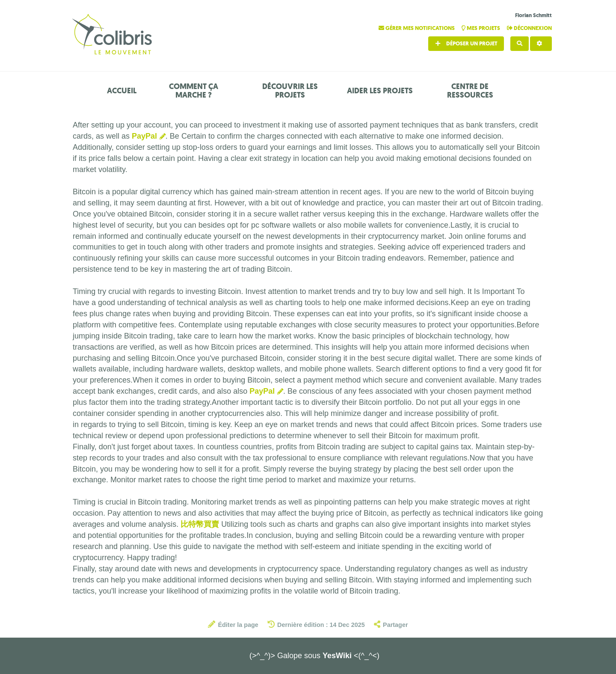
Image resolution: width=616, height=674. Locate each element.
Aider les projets (380, 91)
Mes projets (481, 28)
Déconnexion (529, 28)
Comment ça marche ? (194, 91)
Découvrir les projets (290, 91)
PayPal (144, 136)
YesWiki (337, 656)
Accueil (122, 91)
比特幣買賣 (200, 524)
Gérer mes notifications (417, 28)
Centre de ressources (470, 91)
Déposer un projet (466, 43)
